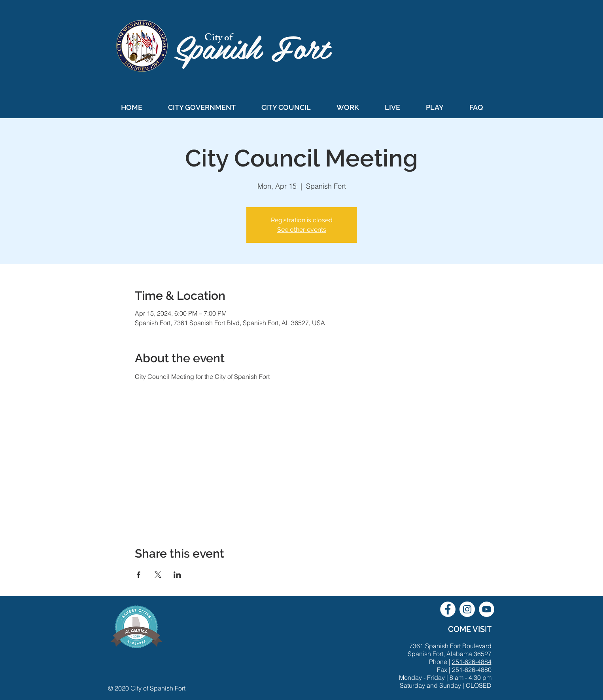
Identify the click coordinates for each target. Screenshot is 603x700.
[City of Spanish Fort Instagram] (467, 609)
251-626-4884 (472, 662)
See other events (302, 230)
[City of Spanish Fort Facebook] (448, 609)
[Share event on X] (158, 575)
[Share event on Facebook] (139, 575)
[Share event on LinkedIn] (177, 575)
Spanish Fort (256, 46)
